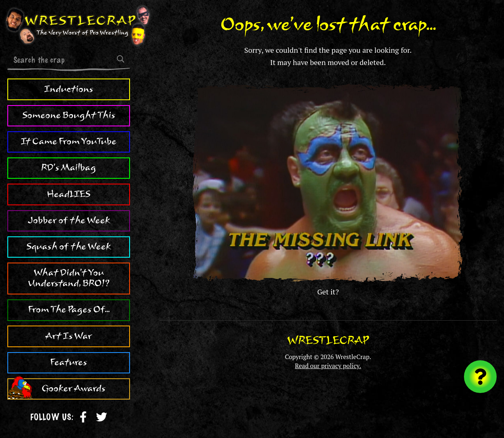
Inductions (69, 89)
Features (69, 362)
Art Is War (69, 336)
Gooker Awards (74, 389)
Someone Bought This (69, 115)
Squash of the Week (69, 247)
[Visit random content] (480, 377)
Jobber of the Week (69, 220)
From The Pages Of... (69, 310)
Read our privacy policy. (328, 366)
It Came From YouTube (69, 142)
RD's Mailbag (69, 168)
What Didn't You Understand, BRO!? (69, 278)
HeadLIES (69, 194)
